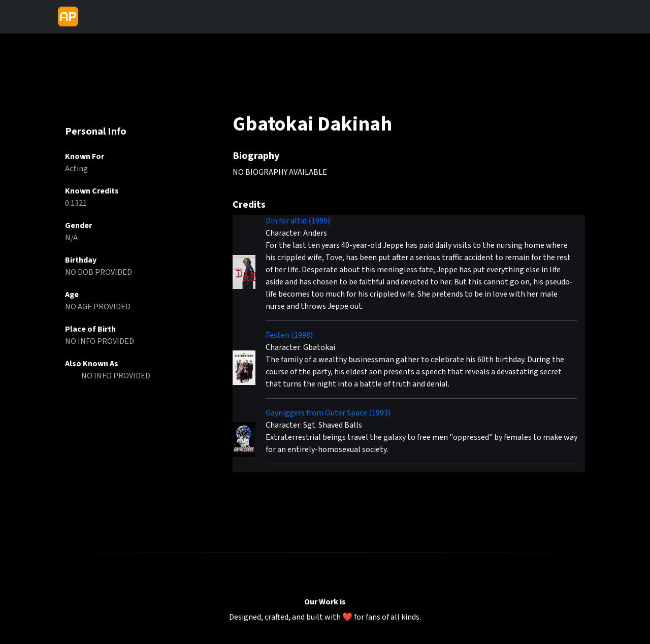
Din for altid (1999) (298, 221)
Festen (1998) (289, 335)
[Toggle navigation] (91, 17)
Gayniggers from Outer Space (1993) (328, 413)
